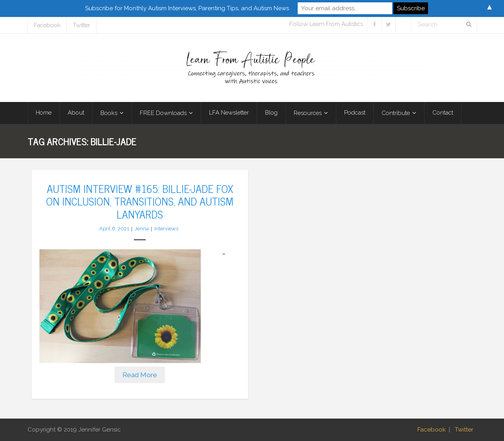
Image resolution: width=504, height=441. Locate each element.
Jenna (142, 229)
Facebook (47, 25)
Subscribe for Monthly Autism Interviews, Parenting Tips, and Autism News (187, 8)
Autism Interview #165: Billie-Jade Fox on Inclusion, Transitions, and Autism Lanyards (140, 201)
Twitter (82, 25)
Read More (140, 375)
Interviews (166, 229)
